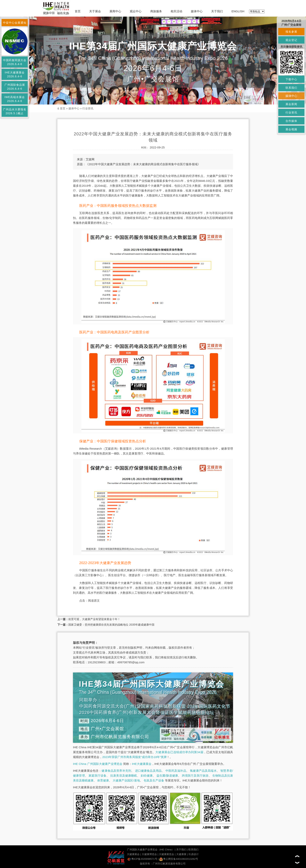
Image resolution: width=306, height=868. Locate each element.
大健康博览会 (149, 854)
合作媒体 (291, 121)
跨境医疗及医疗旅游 (195, 776)
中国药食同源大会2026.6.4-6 (15, 62)
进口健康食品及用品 (148, 771)
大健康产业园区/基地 (126, 780)
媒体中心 (197, 11)
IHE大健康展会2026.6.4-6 (15, 74)
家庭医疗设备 (97, 776)
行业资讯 (88, 108)
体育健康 (103, 780)
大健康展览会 (166, 854)
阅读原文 (94, 601)
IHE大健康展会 (142, 764)
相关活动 (176, 11)
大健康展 (181, 854)
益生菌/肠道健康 (167, 776)
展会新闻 (291, 104)
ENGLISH (238, 11)
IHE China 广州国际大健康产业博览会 (98, 764)
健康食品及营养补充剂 (116, 771)
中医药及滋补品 (176, 771)
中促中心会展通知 (15, 23)
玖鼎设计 (194, 854)
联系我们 (193, 850)
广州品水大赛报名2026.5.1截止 (15, 111)
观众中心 (136, 11)
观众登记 (291, 40)
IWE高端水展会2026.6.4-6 (15, 99)
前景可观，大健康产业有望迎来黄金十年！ (94, 619)
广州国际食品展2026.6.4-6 (15, 87)
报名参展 (291, 32)
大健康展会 (133, 854)
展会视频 (291, 129)
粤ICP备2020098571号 (142, 859)
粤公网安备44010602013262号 (179, 859)
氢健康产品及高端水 (203, 771)
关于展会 (95, 11)
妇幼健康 (147, 776)
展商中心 (115, 11)
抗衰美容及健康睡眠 (124, 776)
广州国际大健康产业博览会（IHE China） (151, 850)
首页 (78, 11)
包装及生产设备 (154, 780)
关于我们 (217, 11)
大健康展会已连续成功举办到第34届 (179, 752)
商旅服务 (156, 11)
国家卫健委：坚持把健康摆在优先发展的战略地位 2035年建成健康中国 (111, 625)
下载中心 (291, 79)
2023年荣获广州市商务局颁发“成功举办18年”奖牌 (134, 757)
